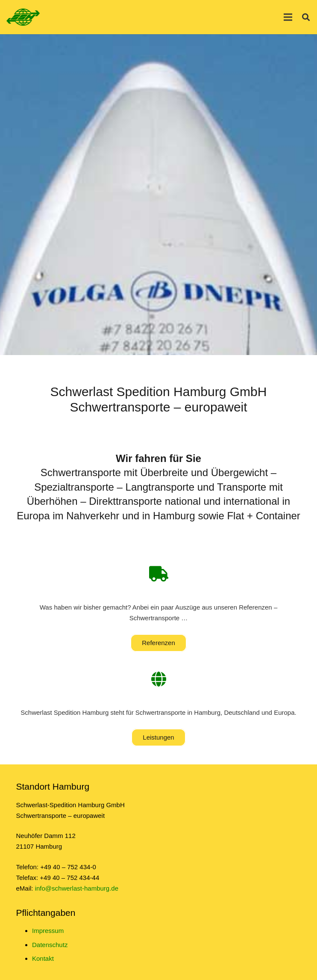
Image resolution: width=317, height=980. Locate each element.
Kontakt (43, 958)
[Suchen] (306, 17)
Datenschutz (50, 945)
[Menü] (288, 17)
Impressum (48, 931)
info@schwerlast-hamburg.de (77, 888)
